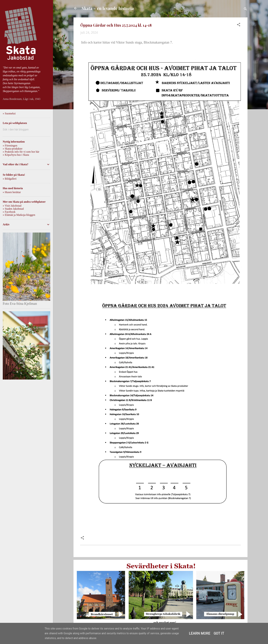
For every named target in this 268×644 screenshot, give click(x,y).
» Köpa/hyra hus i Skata (16, 155)
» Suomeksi (9, 113)
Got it (219, 633)
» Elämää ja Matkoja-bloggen (19, 215)
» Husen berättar (12, 192)
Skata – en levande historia (108, 8)
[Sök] (245, 9)
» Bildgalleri (10, 179)
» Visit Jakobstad (12, 206)
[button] (239, 25)
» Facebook (9, 212)
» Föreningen (10, 146)
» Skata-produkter (13, 149)
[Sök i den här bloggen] (26, 130)
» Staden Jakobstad (13, 209)
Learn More (200, 633)
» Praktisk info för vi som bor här (21, 152)
